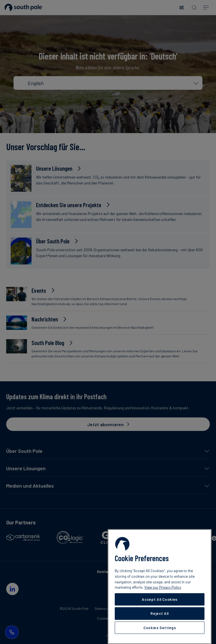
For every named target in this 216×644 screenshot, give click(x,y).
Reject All (160, 613)
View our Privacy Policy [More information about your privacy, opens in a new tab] (163, 587)
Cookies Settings (160, 628)
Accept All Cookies (160, 599)
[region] (160, 587)
